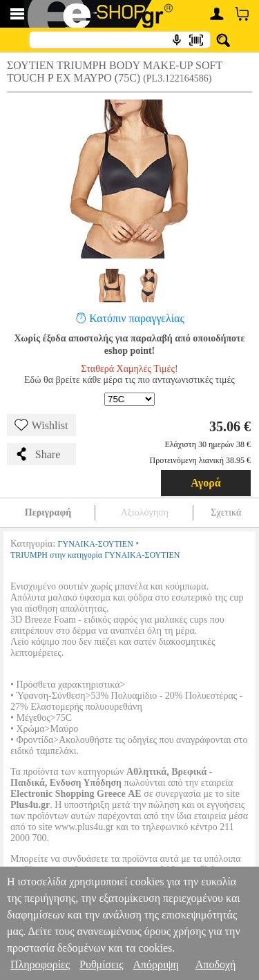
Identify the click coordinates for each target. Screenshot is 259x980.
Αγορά (206, 483)
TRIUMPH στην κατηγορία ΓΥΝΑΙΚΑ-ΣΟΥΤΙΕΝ (95, 555)
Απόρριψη (155, 964)
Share (37, 454)
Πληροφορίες (40, 964)
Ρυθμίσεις (101, 964)
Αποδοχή (216, 964)
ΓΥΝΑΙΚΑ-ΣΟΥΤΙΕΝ (96, 544)
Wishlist (41, 425)
